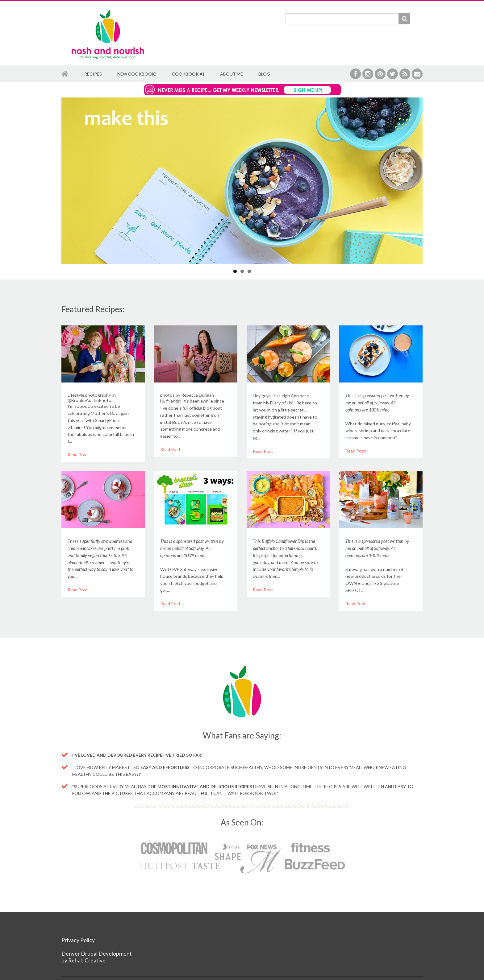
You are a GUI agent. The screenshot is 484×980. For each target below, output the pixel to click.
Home (65, 74)
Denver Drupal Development (97, 954)
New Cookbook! (137, 74)
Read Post (78, 455)
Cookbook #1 (188, 74)
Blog (264, 74)
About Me (232, 74)
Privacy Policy (78, 940)
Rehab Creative (87, 960)
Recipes (93, 74)
